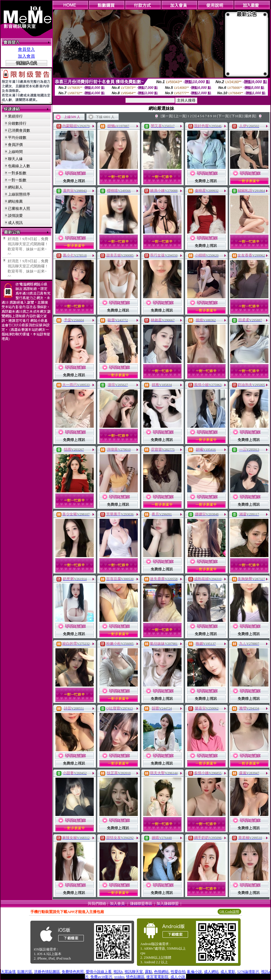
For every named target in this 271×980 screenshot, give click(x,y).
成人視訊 (15, 223)
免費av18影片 (101, 977)
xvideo (119, 977)
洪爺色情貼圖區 (47, 972)
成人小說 (178, 977)
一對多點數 (17, 173)
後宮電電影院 (157, 977)
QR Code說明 (229, 912)
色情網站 (161, 972)
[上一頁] (180, 116)
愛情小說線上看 (99, 972)
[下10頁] (237, 116)
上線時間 (15, 152)
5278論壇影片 (248, 972)
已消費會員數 (19, 130)
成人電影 (228, 972)
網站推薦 (15, 201)
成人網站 (211, 972)
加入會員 (26, 56)
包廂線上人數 (19, 166)
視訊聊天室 (134, 972)
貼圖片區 (25, 972)
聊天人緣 (15, 159)
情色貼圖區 (135, 977)
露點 (149, 972)
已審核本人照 (19, 208)
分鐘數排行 (17, 123)
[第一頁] (167, 116)
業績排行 (15, 116)
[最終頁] (250, 116)
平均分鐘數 (17, 138)
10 (214, 116)
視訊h (118, 972)
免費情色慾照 (73, 972)
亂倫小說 (195, 972)
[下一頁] (223, 116)
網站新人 (15, 187)
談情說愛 (15, 216)
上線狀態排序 (19, 194)
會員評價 (15, 145)
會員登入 (26, 49)
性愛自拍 (178, 972)
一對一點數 (17, 180)
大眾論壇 (8, 972)
